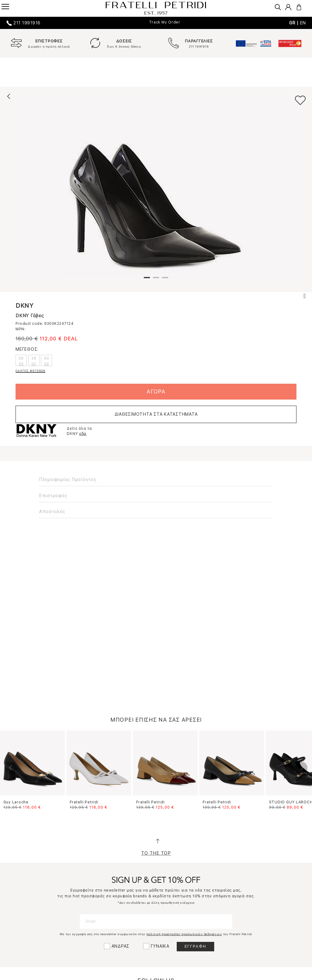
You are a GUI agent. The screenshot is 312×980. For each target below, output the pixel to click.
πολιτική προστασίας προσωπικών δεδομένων (184, 934)
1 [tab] (147, 280)
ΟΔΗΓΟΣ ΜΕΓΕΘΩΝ (30, 371)
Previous (11, 768)
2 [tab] (156, 280)
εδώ (83, 434)
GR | (295, 23)
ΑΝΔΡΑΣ (121, 946)
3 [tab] (165, 280)
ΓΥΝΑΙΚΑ (160, 946)
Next (301, 768)
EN (303, 23)
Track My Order (165, 22)
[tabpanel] (156, 188)
